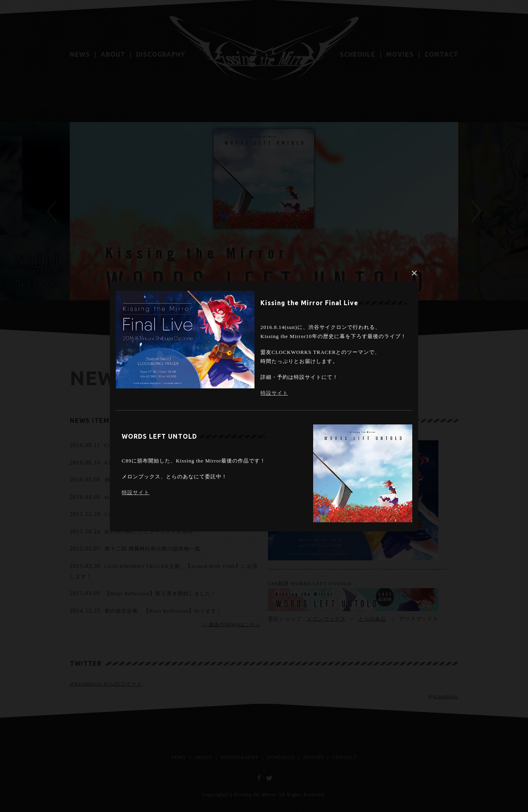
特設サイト (274, 393)
